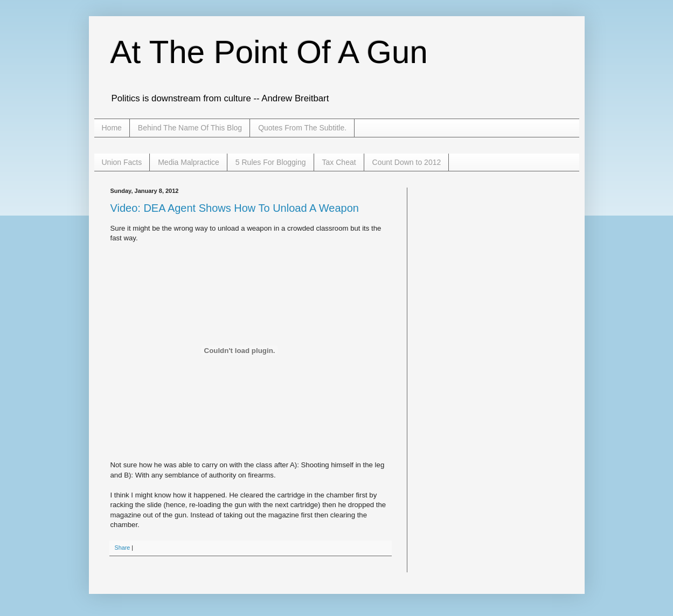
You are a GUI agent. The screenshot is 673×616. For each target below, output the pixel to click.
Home (112, 128)
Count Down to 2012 (407, 162)
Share (123, 548)
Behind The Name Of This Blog (190, 128)
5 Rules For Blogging (271, 162)
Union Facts (122, 162)
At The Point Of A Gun (269, 52)
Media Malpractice (189, 162)
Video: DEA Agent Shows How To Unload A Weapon (235, 208)
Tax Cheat (339, 162)
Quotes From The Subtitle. (302, 128)
